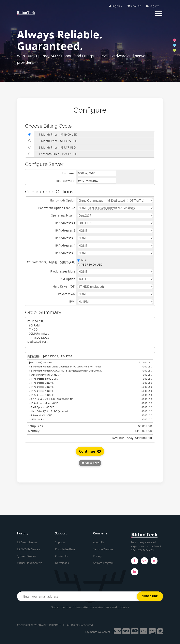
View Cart (134, 6)
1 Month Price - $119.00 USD (58, 134)
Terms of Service (103, 549)
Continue (90, 451)
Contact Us (62, 556)
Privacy (97, 556)
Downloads (62, 563)
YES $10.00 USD (90, 264)
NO (81, 260)
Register (152, 6)
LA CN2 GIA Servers (29, 549)
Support (60, 542)
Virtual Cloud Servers (30, 563)
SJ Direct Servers (27, 556)
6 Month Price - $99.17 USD (57, 147)
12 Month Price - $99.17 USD (58, 154)
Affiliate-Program (103, 563)
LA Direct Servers (27, 542)
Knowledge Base (65, 549)
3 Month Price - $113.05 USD (58, 141)
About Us (99, 542)
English (116, 6)
